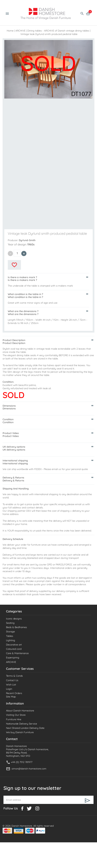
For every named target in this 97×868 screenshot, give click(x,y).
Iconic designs (14, 619)
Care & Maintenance (17, 653)
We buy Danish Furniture (20, 732)
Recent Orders (14, 693)
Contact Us (12, 680)
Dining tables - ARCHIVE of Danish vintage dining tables (58, 31)
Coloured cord (14, 649)
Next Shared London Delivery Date (25, 728)
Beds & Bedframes (17, 627)
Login (9, 689)
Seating (10, 623)
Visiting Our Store (16, 715)
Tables (10, 636)
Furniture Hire (14, 719)
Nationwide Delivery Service (22, 724)
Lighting (11, 640)
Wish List (11, 685)
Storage (10, 632)
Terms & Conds (14, 676)
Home (10, 31)
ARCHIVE (20, 31)
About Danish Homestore (20, 711)
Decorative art (14, 645)
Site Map (11, 697)
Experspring (13, 658)
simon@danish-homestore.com (29, 768)
